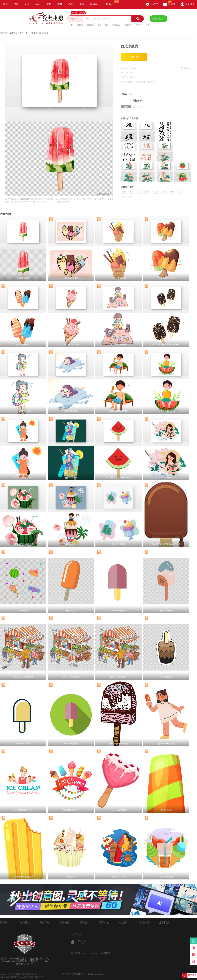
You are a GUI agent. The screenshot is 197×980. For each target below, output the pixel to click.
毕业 (99, 25)
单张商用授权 (126, 82)
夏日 (132, 192)
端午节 (139, 25)
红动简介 (124, 922)
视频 (60, 4)
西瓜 (147, 192)
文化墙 (80, 25)
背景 (49, 4)
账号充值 (64, 922)
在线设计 (95, 4)
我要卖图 (194, 941)
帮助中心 (104, 922)
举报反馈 (188, 68)
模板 (16, 4)
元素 (27, 4)
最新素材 (5, 922)
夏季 (107, 25)
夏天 (124, 192)
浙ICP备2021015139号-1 (32, 974)
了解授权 (151, 82)
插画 (38, 4)
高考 (147, 25)
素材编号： (125, 68)
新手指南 (84, 922)
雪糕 (164, 192)
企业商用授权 (139, 82)
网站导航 (45, 922)
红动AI (111, 3)
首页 (5, 4)
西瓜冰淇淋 (127, 197)
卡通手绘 (34, 33)
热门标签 (25, 922)
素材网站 (14, 33)
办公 (71, 4)
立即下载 (134, 57)
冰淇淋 (156, 192)
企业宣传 (90, 25)
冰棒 (172, 192)
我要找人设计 (159, 19)
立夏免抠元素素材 (129, 118)
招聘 (72, 25)
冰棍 (180, 192)
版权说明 (144, 922)
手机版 (164, 922)
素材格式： (125, 73)
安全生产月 (128, 25)
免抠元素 (24, 33)
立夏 (139, 192)
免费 (82, 4)
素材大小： (125, 77)
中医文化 (116, 25)
